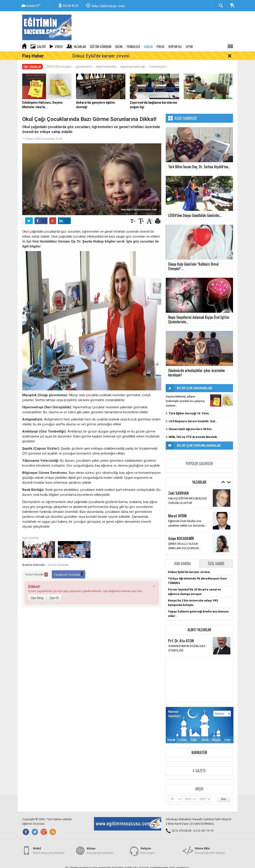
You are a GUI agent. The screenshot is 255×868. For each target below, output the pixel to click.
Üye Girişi (37, 590)
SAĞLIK (148, 46)
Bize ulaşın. (148, 850)
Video (59, 46)
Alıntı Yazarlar (199, 621)
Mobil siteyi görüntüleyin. (49, 850)
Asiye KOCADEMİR (181, 530)
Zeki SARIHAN (178, 485)
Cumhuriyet (157, 58)
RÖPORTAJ (175, 46)
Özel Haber (216, 555)
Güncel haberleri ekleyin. (210, 850)
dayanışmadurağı (133, 58)
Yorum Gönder (36, 566)
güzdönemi (84, 58)
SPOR (189, 46)
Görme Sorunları (58, 556)
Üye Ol (54, 590)
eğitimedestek (106, 58)
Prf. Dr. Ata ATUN (181, 632)
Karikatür (199, 744)
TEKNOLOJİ (133, 46)
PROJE (161, 46)
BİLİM (119, 46)
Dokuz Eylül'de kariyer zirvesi (108, 6)
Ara (224, 791)
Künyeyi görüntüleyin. (100, 850)
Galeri (41, 46)
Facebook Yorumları (69, 566)
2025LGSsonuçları (59, 58)
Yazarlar (80, 46)
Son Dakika (182, 555)
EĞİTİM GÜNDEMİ (101, 46)
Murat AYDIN (177, 507)
